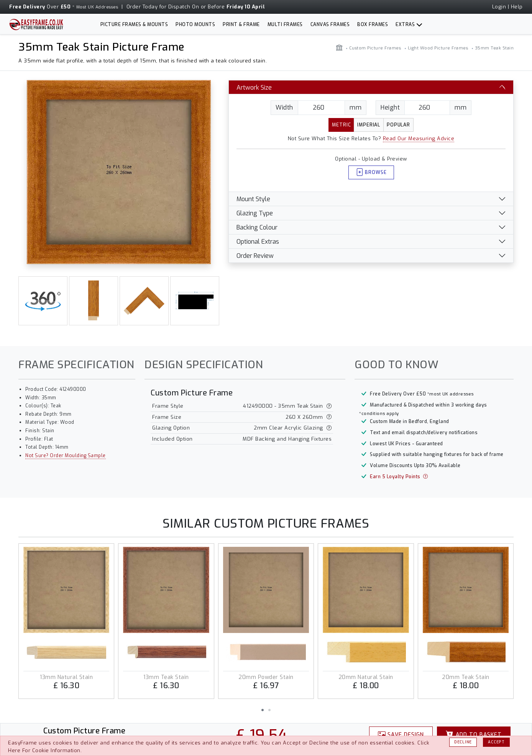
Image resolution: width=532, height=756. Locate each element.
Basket (474, 735)
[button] (263, 710)
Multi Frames (285, 25)
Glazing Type (255, 213)
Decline (463, 742)
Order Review (255, 256)
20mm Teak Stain (466, 677)
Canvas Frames (330, 25)
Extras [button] (405, 25)
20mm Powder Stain (266, 677)
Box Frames (373, 25)
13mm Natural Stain (66, 677)
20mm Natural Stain (366, 677)
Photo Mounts (195, 25)
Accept (496, 742)
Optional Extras (258, 242)
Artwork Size (254, 88)
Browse (371, 172)
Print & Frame (241, 25)
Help (517, 7)
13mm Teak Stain (166, 677)
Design (401, 735)
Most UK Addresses (97, 7)
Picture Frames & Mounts (134, 25)
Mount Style (253, 199)
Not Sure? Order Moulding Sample (66, 456)
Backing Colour (257, 227)
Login (499, 7)
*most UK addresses (451, 394)
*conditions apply (379, 414)
